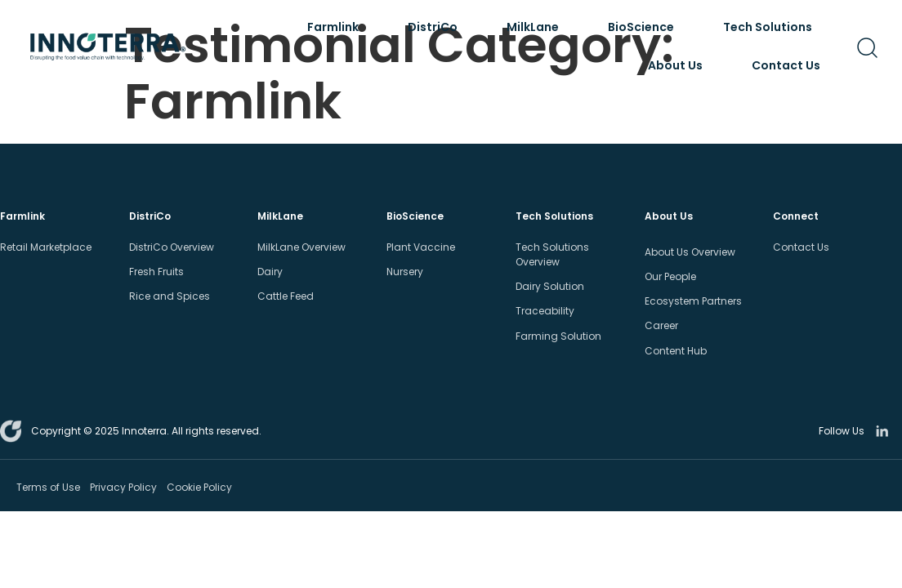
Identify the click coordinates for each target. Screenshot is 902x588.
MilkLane (537, 27)
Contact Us (786, 65)
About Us (679, 66)
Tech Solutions (772, 27)
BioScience (645, 27)
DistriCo (437, 27)
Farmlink (337, 27)
